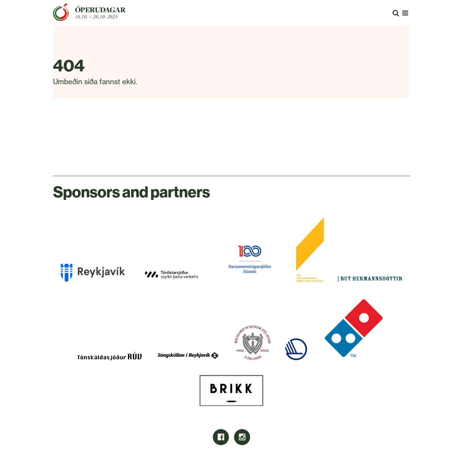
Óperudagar (100, 10)
